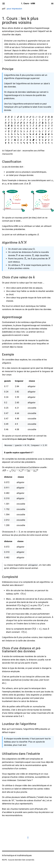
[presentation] (21, 75)
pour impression (14, 9)
